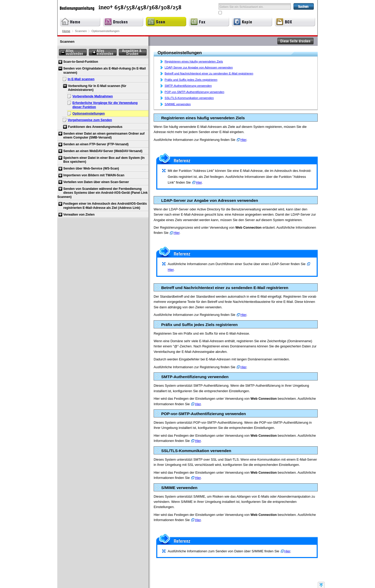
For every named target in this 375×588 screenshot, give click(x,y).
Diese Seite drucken (296, 41)
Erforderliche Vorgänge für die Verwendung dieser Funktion (105, 105)
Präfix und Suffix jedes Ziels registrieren (191, 80)
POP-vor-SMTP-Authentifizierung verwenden (194, 92)
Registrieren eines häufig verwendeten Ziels (194, 61)
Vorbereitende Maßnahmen (93, 96)
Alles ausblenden (73, 52)
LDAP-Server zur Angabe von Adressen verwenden (199, 67)
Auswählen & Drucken (133, 52)
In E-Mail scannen (81, 79)
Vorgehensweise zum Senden (90, 120)
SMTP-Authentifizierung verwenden (188, 86)
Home (66, 31)
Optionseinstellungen (89, 114)
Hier (243, 140)
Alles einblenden (103, 52)
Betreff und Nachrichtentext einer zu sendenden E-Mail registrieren (209, 73)
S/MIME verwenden (178, 104)
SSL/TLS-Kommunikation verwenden (189, 98)
